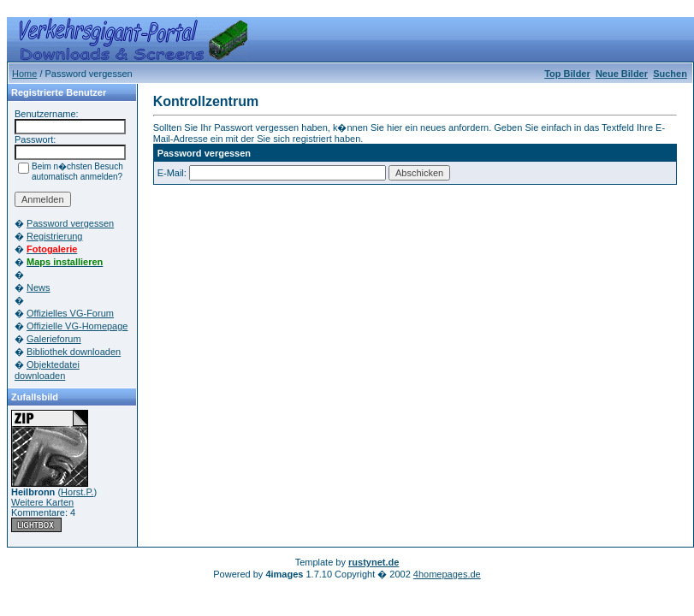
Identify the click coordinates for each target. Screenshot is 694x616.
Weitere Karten (42, 502)
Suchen (670, 74)
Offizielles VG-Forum (70, 313)
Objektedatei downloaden (47, 370)
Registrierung (54, 236)
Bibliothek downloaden (74, 352)
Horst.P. (77, 492)
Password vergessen (70, 223)
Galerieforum (54, 339)
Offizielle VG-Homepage (77, 326)
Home (24, 74)
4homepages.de (447, 574)
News (39, 287)
